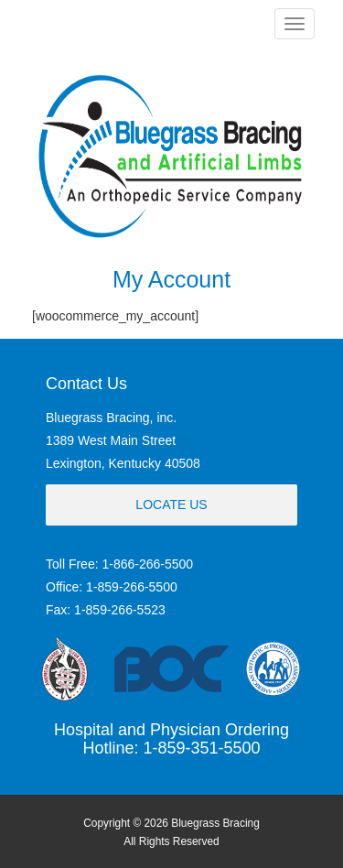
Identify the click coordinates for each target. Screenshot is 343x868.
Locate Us (171, 505)
